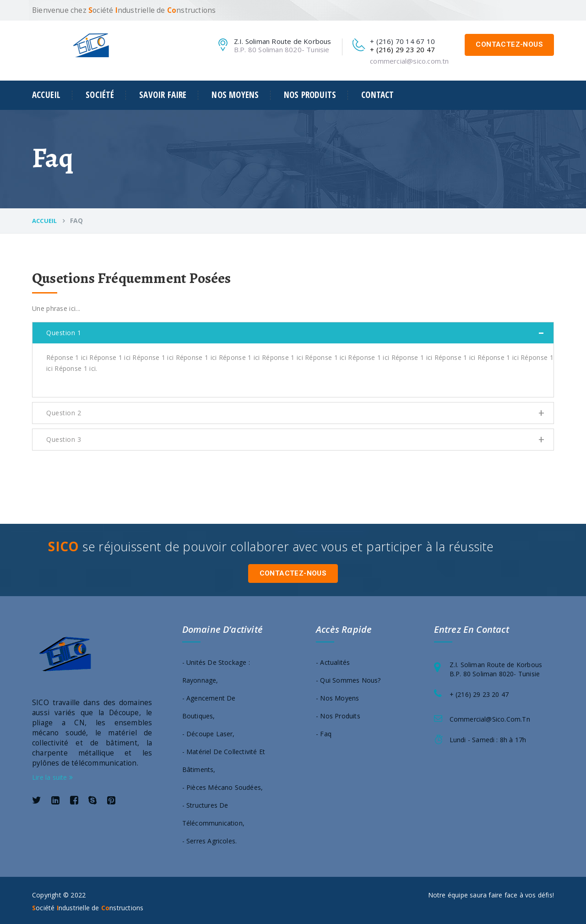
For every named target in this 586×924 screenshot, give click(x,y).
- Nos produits (338, 714)
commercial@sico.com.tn (409, 61)
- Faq (324, 731)
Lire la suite (52, 775)
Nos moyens (235, 95)
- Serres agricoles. (210, 839)
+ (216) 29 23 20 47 (479, 692)
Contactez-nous (509, 44)
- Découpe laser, (209, 731)
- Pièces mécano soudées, (223, 785)
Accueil (46, 95)
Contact (377, 95)
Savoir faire (163, 95)
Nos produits (310, 95)
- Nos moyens (337, 696)
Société (100, 95)
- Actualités (333, 660)
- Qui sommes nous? (348, 678)
